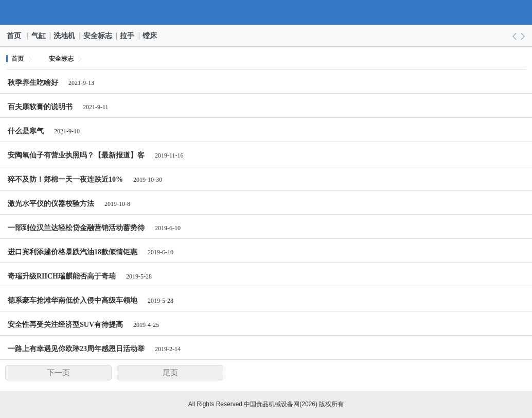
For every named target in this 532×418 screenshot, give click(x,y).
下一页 (58, 373)
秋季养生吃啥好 (33, 83)
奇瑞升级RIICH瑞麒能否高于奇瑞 (62, 276)
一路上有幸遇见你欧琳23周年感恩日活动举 (76, 349)
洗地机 (65, 36)
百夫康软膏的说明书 (40, 107)
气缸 (39, 36)
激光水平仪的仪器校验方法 (51, 204)
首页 (14, 36)
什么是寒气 (26, 131)
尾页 (170, 373)
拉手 (128, 36)
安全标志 (98, 36)
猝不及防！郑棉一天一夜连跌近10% (65, 179)
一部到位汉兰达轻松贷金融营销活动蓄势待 (76, 228)
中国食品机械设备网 (266, 12)
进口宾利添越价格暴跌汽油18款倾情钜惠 (73, 252)
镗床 (150, 36)
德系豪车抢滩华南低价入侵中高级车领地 (73, 300)
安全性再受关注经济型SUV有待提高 (65, 325)
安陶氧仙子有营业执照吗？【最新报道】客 (76, 155)
